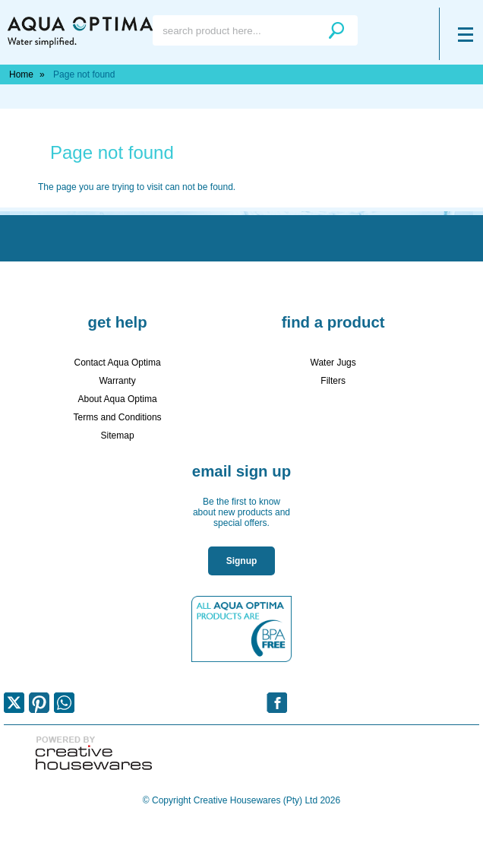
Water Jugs (333, 363)
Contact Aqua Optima (118, 363)
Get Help (117, 322)
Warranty (117, 381)
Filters (333, 381)
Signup (242, 561)
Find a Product (333, 322)
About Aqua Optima (118, 399)
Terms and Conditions (118, 417)
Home (21, 74)
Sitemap (118, 436)
